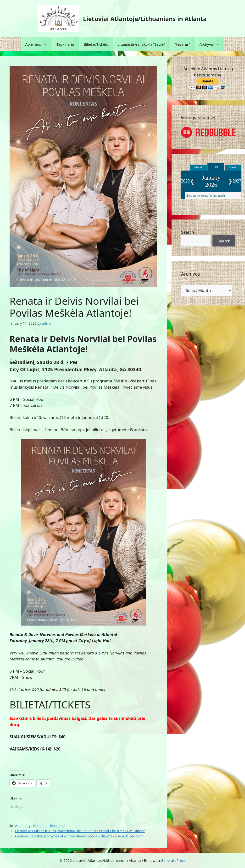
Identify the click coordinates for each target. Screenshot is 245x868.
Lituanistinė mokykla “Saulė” (141, 44)
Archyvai (212, 44)
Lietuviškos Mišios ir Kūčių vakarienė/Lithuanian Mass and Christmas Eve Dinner (80, 831)
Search (188, 232)
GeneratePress (173, 860)
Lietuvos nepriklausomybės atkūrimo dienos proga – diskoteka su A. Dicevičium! (80, 836)
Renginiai (58, 826)
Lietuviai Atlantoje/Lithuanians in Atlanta (145, 19)
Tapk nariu (65, 44)
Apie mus (39, 44)
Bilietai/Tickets (96, 44)
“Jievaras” (182, 44)
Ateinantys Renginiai (32, 826)
